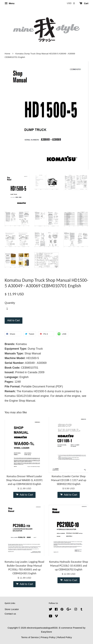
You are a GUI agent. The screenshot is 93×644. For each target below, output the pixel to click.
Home (7, 54)
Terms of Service (30, 637)
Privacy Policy (48, 637)
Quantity (10, 303)
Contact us (10, 614)
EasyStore (47, 632)
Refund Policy (65, 637)
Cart (84, 3)
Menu (10, 3)
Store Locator (12, 609)
